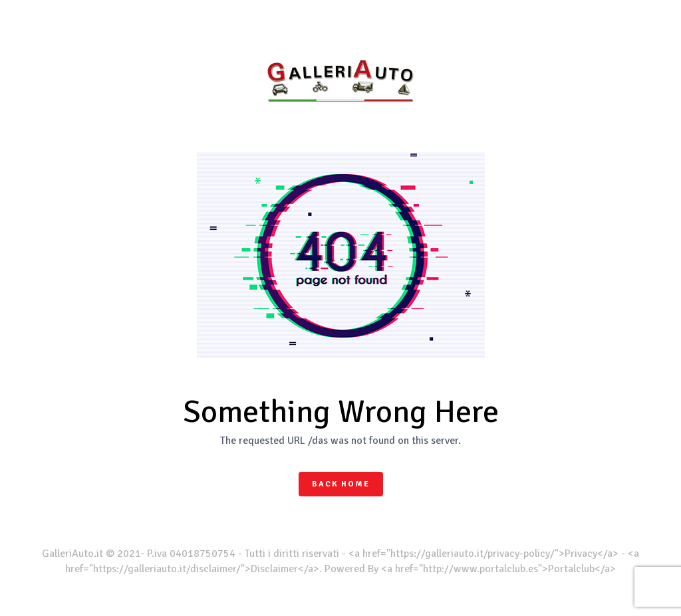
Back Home (341, 484)
